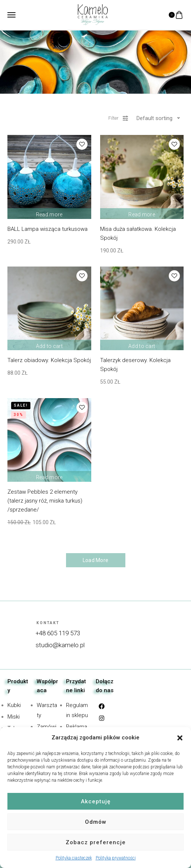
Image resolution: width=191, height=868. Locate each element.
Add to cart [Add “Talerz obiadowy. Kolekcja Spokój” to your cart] (49, 344)
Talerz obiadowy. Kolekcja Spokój (49, 360)
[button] (180, 738)
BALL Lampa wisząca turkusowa (47, 229)
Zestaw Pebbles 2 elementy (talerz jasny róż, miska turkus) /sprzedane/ (45, 501)
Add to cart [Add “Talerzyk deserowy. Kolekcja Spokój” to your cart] (142, 344)
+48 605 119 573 (58, 633)
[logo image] (93, 14)
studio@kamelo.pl (60, 645)
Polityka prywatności (116, 858)
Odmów (96, 822)
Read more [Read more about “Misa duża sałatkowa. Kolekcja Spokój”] (142, 213)
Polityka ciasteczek (74, 858)
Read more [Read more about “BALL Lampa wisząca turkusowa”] (49, 213)
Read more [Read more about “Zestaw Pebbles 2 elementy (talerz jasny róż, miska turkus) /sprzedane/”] (49, 475)
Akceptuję (96, 801)
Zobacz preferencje (96, 842)
